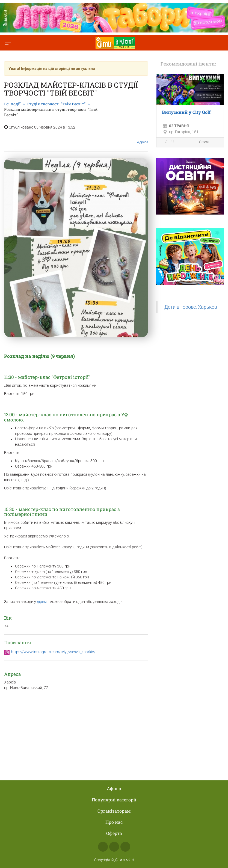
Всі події (12, 104)
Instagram (114, 847)
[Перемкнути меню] (8, 43)
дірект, (42, 602)
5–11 (167, 143)
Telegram (125, 847)
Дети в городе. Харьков (191, 307)
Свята (201, 142)
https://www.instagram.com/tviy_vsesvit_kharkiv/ (53, 652)
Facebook (103, 847)
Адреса (143, 138)
